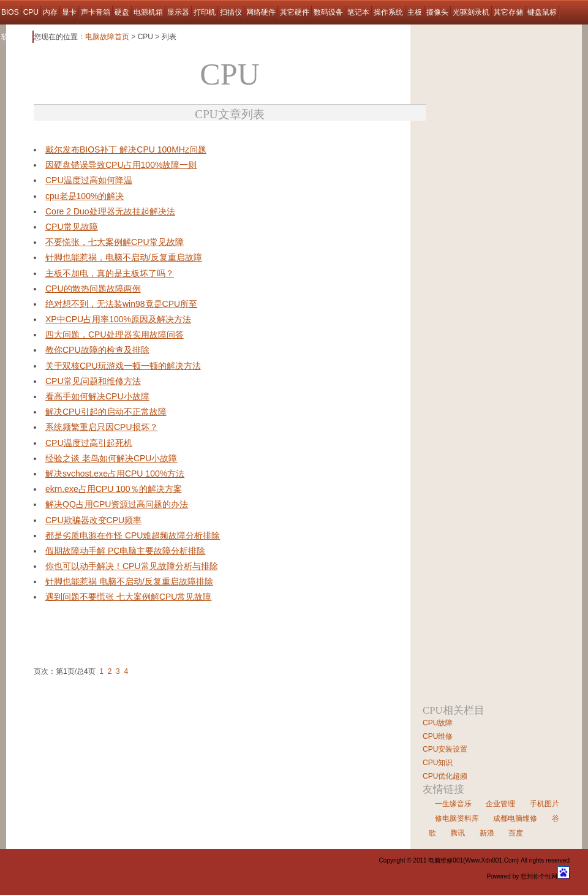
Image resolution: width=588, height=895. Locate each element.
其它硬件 (295, 12)
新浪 (487, 833)
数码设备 (328, 12)
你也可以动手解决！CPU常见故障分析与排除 (132, 566)
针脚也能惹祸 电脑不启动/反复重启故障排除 (129, 581)
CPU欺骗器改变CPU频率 (93, 520)
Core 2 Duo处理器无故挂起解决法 (110, 211)
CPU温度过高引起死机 (89, 443)
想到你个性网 (539, 876)
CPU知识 (438, 763)
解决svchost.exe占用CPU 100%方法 (115, 474)
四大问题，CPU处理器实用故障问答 (115, 334)
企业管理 (500, 804)
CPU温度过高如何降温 (89, 180)
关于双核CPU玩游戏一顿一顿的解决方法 (123, 366)
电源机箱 (148, 12)
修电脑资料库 (457, 818)
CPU (31, 12)
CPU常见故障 (72, 227)
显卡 (69, 12)
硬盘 (122, 12)
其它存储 (508, 12)
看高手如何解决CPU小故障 (97, 396)
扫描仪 (231, 12)
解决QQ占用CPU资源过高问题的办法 (117, 504)
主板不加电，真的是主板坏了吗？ (110, 273)
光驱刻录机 (471, 12)
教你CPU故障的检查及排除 (97, 350)
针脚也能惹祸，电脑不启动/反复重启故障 (124, 257)
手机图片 (545, 804)
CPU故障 (438, 723)
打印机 (205, 12)
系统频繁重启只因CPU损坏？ (102, 427)
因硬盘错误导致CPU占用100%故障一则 (121, 165)
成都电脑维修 (515, 818)
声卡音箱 (96, 12)
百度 (516, 833)
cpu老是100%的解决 (85, 196)
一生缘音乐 (453, 804)
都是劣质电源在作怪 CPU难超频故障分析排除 (133, 535)
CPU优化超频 (445, 776)
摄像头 (437, 12)
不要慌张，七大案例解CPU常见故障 (115, 242)
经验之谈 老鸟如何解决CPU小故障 (111, 458)
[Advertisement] (177, 138)
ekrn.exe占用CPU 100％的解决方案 (114, 489)
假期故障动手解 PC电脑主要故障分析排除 (125, 551)
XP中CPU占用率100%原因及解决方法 (118, 319)
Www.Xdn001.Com (491, 860)
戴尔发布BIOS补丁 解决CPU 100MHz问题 (126, 149)
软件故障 (16, 37)
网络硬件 (261, 12)
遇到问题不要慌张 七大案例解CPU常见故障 (128, 597)
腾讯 (458, 833)
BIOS (10, 12)
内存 (50, 12)
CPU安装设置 (445, 749)
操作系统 (388, 12)
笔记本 (358, 12)
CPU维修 (438, 736)
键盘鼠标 (542, 12)
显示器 (178, 12)
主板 (415, 12)
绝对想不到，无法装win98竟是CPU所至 (121, 304)
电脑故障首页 (107, 37)
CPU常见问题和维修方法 (93, 381)
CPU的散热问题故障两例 (93, 289)
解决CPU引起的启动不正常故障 (106, 412)
